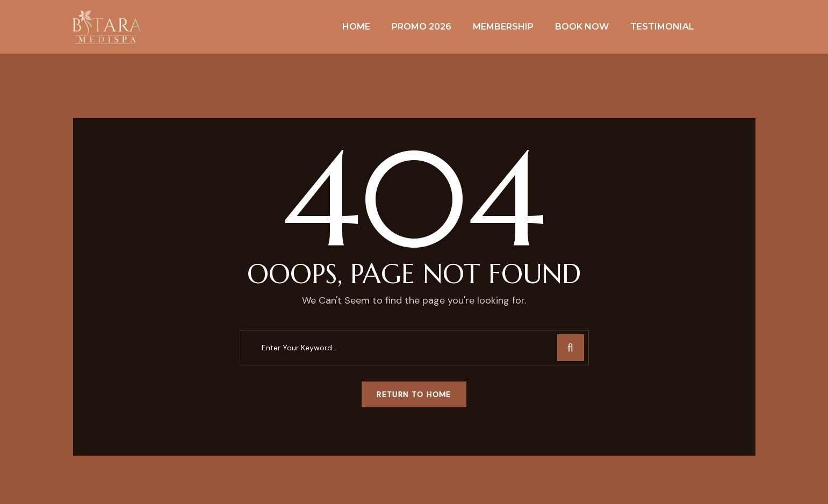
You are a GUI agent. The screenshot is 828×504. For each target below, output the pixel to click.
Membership (503, 27)
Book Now (582, 27)
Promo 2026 (422, 27)
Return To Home (414, 394)
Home (356, 27)
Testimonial (662, 27)
